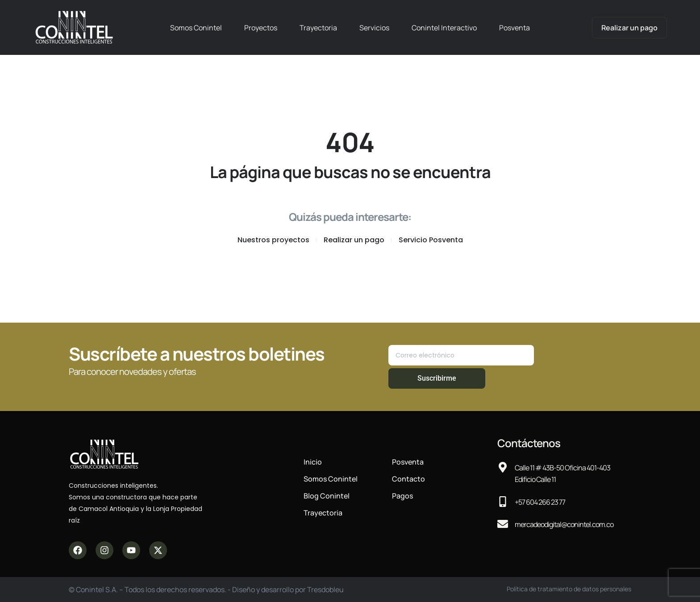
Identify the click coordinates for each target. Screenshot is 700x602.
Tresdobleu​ (325, 590)
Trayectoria (318, 28)
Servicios (374, 28)
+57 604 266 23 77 (540, 502)
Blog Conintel (327, 496)
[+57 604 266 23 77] (503, 502)
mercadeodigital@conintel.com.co (564, 524)
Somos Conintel (196, 28)
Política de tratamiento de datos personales (569, 589)
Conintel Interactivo (444, 28)
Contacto (408, 479)
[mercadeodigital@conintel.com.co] (503, 524)
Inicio (313, 462)
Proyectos (261, 28)
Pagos (402, 496)
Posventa (515, 28)
